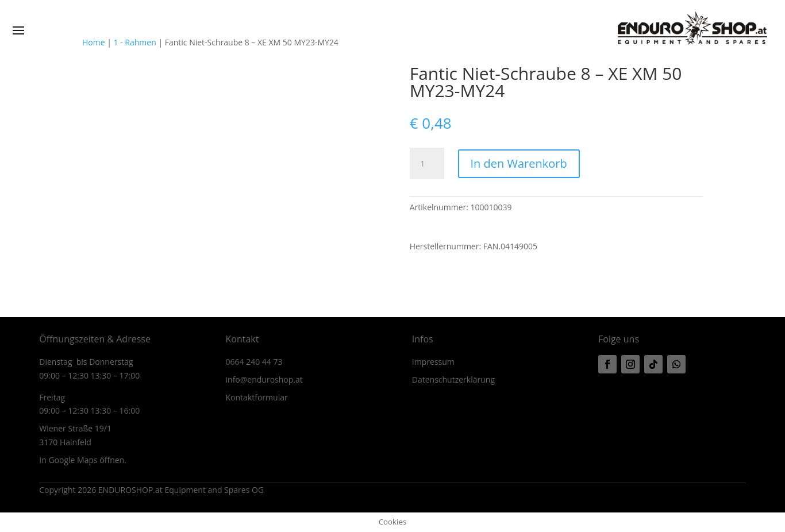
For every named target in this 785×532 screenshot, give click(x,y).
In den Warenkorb (519, 163)
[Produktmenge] (427, 164)
